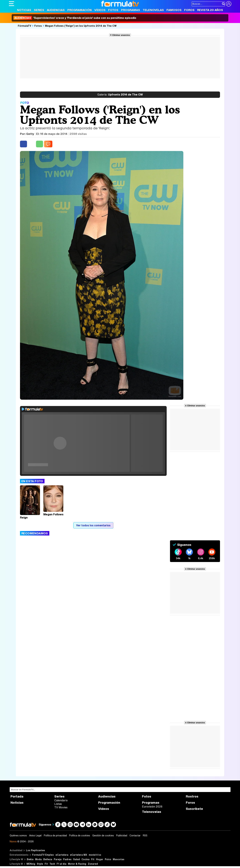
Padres (67, 859)
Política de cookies (80, 835)
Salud (76, 859)
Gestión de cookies (103, 835)
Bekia (30, 859)
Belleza (48, 859)
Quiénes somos (18, 835)
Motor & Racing (77, 864)
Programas (130, 10)
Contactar (135, 835)
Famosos (174, 10)
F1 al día (61, 864)
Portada (17, 796)
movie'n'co (95, 855)
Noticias (24, 10)
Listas (58, 804)
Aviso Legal (35, 835)
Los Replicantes (35, 850)
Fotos (113, 10)
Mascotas (119, 859)
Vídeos (100, 10)
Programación (79, 10)
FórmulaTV (24, 26)
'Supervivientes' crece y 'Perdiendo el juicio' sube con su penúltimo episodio (75, 18)
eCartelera (62, 855)
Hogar (100, 859)
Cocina (85, 859)
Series (39, 10)
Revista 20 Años (210, 10)
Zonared (93, 864)
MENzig (31, 864)
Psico (108, 859)
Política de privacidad (55, 835)
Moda (38, 859)
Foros (189, 10)
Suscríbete (194, 809)
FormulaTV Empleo (43, 855)
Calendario (61, 800)
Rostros (192, 796)
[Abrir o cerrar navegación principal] (11, 4)
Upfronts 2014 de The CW (120, 95)
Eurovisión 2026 (152, 806)
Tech (52, 864)
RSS (145, 835)
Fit (93, 859)
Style (40, 864)
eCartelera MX (79, 855)
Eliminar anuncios (121, 35)
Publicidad (122, 835)
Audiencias (56, 10)
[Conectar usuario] (229, 4)
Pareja (58, 859)
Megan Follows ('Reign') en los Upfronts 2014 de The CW (81, 26)
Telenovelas (153, 10)
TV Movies (61, 807)
